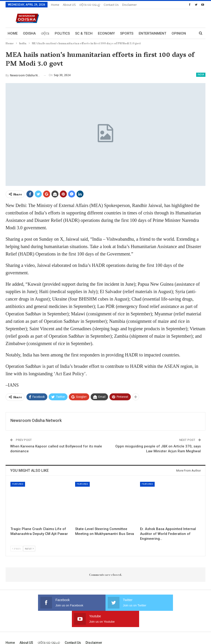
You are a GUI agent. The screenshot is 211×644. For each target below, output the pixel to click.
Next (29, 549)
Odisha (29, 33)
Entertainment (152, 33)
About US (69, 5)
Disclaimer (129, 5)
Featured (18, 484)
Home (55, 5)
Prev (17, 549)
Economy (106, 33)
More (176, 33)
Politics (62, 33)
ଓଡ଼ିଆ (45, 33)
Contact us (111, 5)
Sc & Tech (84, 33)
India (201, 75)
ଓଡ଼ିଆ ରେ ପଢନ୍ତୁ (90, 5)
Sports (127, 33)
